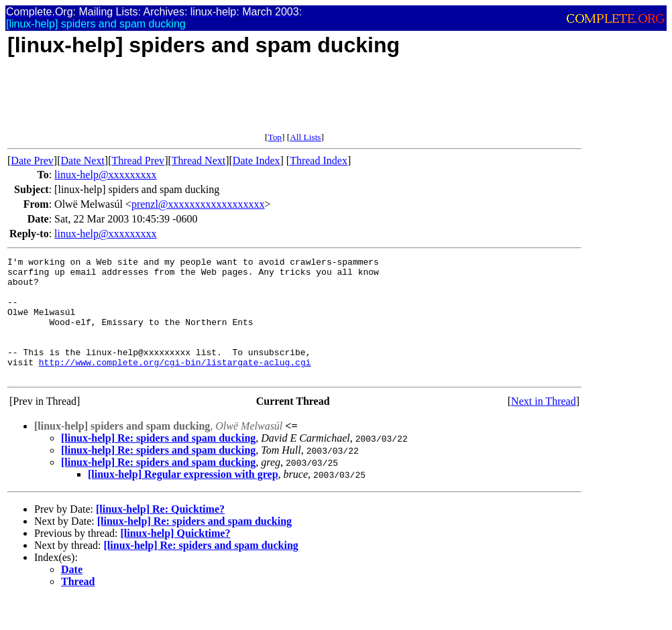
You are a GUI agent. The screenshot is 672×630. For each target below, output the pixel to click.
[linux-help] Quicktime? (175, 557)
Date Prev (32, 161)
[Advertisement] (251, 102)
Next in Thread (544, 425)
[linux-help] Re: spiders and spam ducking (158, 462)
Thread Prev (138, 161)
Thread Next (199, 161)
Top (275, 137)
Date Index (257, 161)
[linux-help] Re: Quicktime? (160, 533)
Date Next (83, 161)
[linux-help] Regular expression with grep (183, 498)
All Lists (305, 137)
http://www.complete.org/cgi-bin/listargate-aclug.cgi (175, 384)
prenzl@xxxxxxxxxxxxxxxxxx (198, 204)
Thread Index (319, 161)
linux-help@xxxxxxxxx (106, 175)
